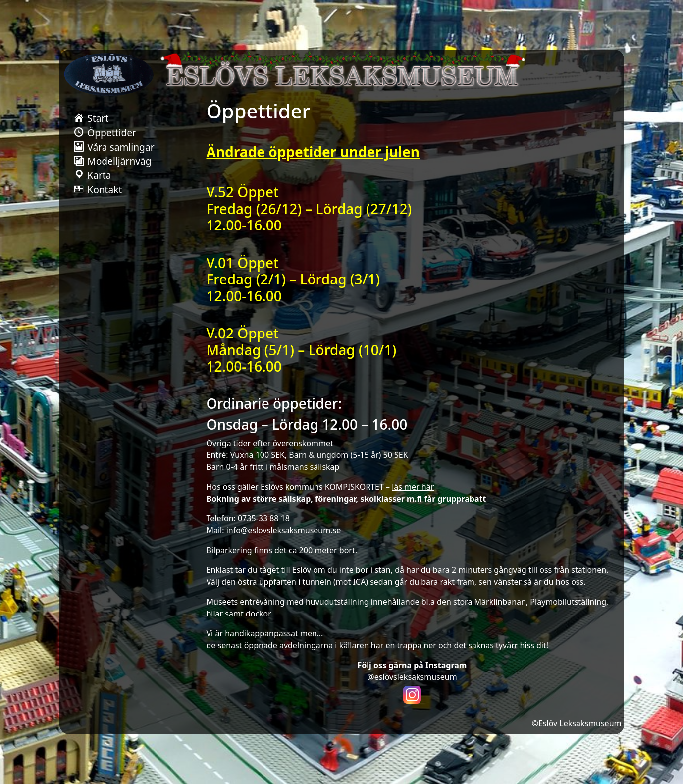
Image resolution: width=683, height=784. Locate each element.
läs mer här (413, 487)
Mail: (215, 530)
